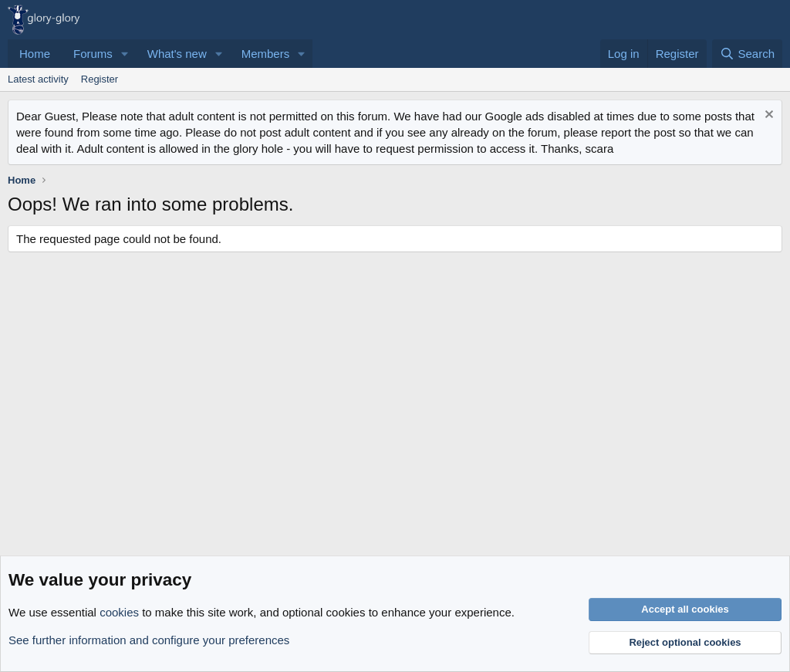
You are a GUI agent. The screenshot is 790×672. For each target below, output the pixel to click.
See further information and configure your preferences (149, 640)
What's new (177, 54)
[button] (125, 54)
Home (35, 54)
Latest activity (38, 79)
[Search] (747, 54)
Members (266, 54)
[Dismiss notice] (767, 116)
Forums (93, 54)
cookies (119, 612)
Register (100, 79)
